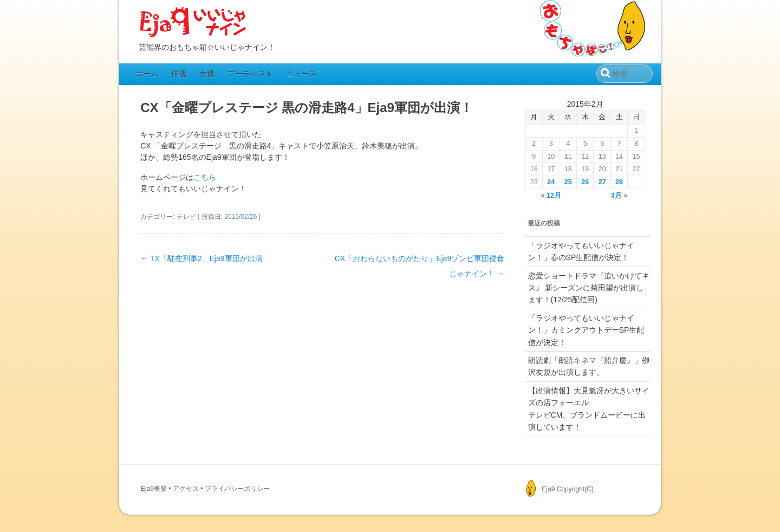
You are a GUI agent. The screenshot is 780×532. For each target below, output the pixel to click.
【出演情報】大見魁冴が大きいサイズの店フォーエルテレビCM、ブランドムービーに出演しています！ (589, 409)
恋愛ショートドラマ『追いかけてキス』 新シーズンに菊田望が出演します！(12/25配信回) (589, 288)
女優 (207, 74)
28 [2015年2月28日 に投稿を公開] (619, 182)
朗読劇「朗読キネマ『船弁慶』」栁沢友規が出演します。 (589, 366)
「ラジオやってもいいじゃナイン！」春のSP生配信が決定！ (581, 251)
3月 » (619, 196)
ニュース (301, 74)
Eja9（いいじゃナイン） (193, 23)
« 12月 (551, 196)
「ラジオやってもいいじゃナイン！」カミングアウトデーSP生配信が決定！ (586, 330)
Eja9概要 (154, 489)
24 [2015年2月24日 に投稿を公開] (551, 182)
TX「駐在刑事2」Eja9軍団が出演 (201, 258)
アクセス (186, 489)
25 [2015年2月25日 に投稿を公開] (568, 182)
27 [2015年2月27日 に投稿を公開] (602, 182)
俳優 (179, 74)
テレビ (186, 217)
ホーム (147, 74)
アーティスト (250, 74)
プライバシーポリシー (237, 489)
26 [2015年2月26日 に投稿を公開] (585, 182)
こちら (205, 177)
